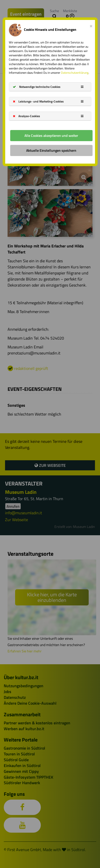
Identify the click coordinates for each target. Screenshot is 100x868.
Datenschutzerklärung (75, 73)
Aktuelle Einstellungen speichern (51, 150)
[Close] (91, 25)
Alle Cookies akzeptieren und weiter (51, 135)
